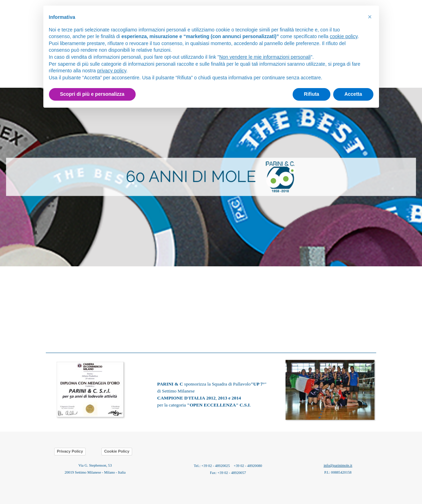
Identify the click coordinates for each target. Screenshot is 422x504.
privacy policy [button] (112, 71)
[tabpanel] (211, 177)
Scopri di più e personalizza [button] (92, 94)
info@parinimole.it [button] (338, 465)
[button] (331, 359)
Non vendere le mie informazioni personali (265, 57)
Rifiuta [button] (312, 94)
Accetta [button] (353, 94)
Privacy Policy (70, 451)
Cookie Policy (117, 451)
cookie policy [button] (344, 36)
